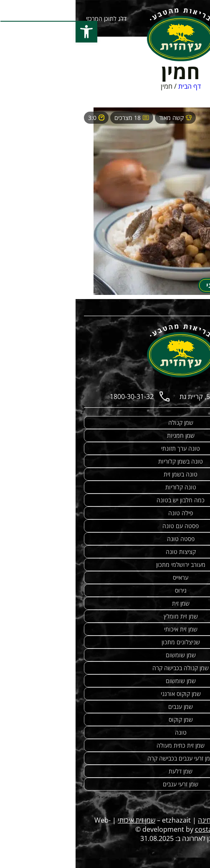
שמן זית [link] (105, 603)
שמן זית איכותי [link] (105, 629)
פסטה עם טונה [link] (105, 526)
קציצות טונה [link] (105, 552)
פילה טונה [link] (105, 513)
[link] (105, 35)
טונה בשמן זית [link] (105, 474)
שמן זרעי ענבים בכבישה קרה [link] (105, 758)
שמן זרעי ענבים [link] (105, 784)
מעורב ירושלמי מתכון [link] (105, 565)
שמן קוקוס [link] (105, 720)
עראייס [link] (105, 577)
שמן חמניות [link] (105, 435)
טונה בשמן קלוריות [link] (105, 461)
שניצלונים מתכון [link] (105, 642)
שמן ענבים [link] (105, 707)
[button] (11, 32)
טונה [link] (105, 732)
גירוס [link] (105, 590)
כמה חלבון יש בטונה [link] (105, 500)
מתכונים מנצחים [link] (169, 820)
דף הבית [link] (114, 86)
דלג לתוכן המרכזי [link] (31, 19)
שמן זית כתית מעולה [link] (105, 745)
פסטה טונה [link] (105, 539)
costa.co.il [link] (135, 829)
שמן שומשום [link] (105, 655)
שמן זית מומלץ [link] (105, 616)
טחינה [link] (131, 820)
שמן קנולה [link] (105, 423)
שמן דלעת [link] (105, 771)
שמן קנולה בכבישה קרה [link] (105, 668)
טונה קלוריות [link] (105, 487)
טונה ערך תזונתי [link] (105, 448)
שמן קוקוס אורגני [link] (105, 694)
